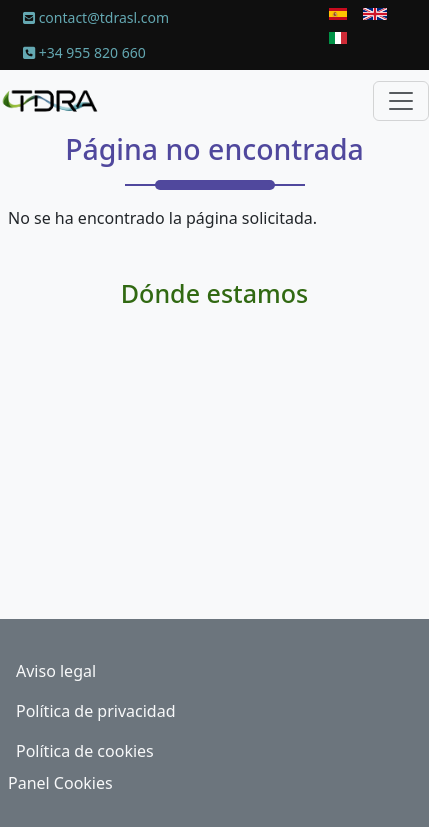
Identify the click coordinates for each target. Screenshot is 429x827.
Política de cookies (85, 751)
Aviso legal (56, 671)
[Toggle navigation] (401, 101)
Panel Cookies (60, 783)
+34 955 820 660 (84, 52)
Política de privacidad (96, 711)
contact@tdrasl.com (96, 17)
